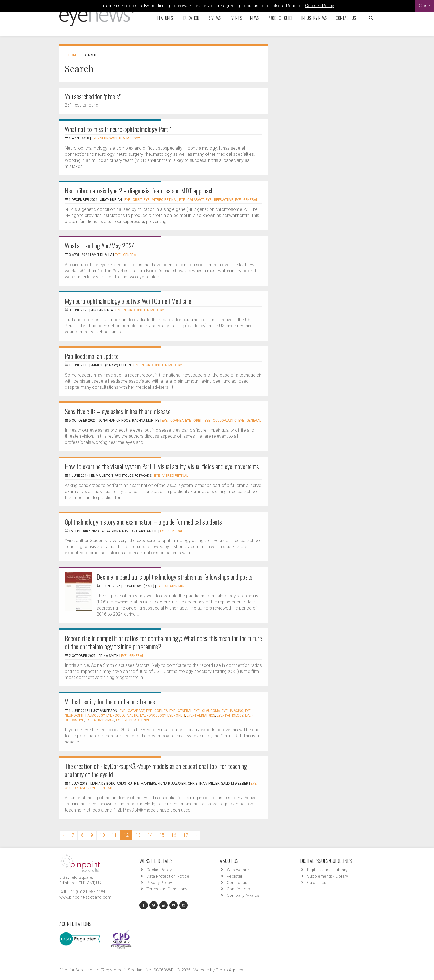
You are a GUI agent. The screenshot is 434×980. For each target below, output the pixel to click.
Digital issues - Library (327, 870)
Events (236, 18)
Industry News (314, 18)
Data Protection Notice (168, 876)
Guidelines (317, 883)
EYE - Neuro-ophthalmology (116, 138)
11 (114, 835)
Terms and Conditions (167, 889)
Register (235, 876)
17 (186, 835)
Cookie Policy (159, 870)
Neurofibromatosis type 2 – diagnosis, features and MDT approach (139, 190)
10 (102, 835)
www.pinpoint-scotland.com (85, 897)
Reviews (215, 18)
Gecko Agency (229, 970)
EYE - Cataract (192, 200)
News (255, 18)
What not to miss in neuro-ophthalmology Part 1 (118, 129)
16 (174, 835)
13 (138, 835)
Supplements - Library (327, 876)
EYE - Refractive (219, 200)
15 (162, 835)
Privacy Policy (159, 883)
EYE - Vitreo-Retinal (161, 200)
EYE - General (246, 200)
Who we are (238, 870)
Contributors (238, 889)
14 (150, 835)
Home (73, 55)
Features (165, 18)
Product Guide (280, 18)
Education (190, 18)
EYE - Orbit (133, 200)
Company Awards (243, 895)
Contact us (346, 18)
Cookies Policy (319, 6)
